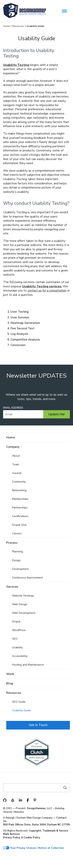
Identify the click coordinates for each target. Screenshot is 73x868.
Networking (19, 490)
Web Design (20, 604)
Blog (10, 683)
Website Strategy (23, 596)
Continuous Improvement (27, 578)
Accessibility (20, 656)
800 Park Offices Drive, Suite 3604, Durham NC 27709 (36, 825)
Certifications (20, 516)
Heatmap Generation (25, 323)
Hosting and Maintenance (28, 665)
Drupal (16, 622)
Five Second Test (22, 328)
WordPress (19, 630)
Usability (17, 647)
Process (12, 543)
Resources (18, 26)
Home (6, 26)
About (16, 456)
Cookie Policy (32, 838)
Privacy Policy (12, 838)
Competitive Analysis (25, 340)
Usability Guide (21, 710)
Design (16, 560)
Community (19, 482)
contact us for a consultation (47, 291)
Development (20, 569)
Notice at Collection (51, 848)
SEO (15, 639)
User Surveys (20, 317)
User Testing (20, 312)
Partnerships (20, 508)
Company (13, 447)
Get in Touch (38, 725)
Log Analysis (19, 334)
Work (10, 674)
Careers (17, 533)
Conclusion (18, 345)
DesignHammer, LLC (39, 808)
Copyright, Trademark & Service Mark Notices (36, 832)
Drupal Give (19, 525)
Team (16, 464)
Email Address (13, 408)
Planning (17, 551)
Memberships (20, 499)
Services (12, 587)
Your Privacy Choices (23, 848)
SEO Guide (19, 702)
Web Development (24, 613)
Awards (17, 473)
